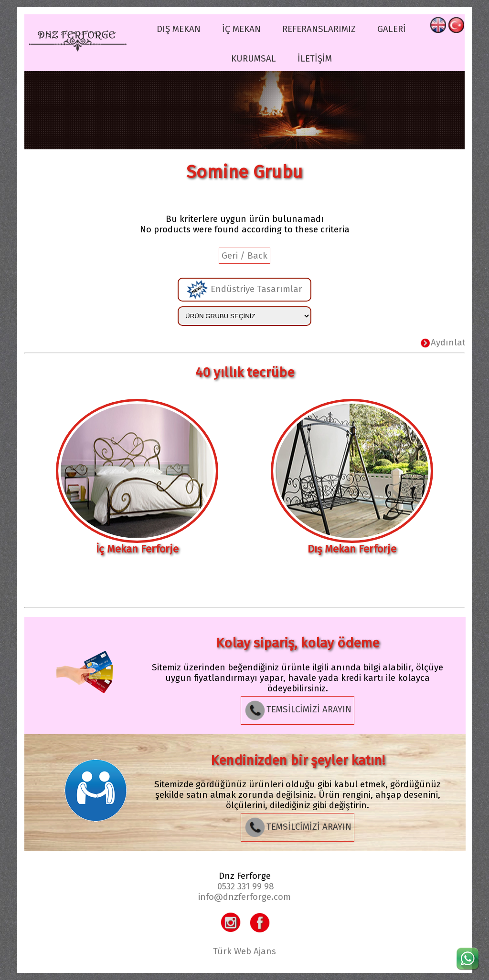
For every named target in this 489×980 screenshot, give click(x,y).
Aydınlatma (455, 343)
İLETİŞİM (315, 59)
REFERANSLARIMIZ (319, 29)
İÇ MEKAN (241, 29)
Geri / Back (244, 256)
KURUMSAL (254, 59)
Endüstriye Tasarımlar (244, 290)
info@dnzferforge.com (244, 897)
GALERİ (392, 29)
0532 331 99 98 (246, 886)
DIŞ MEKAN (179, 29)
